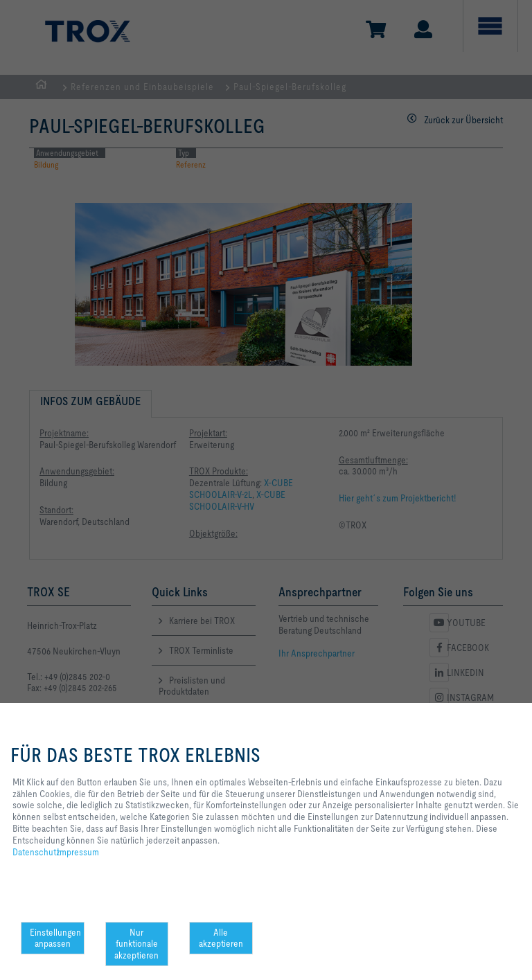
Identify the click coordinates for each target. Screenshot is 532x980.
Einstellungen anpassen (55, 938)
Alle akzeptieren (221, 938)
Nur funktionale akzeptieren (136, 944)
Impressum (78, 852)
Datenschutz (36, 852)
